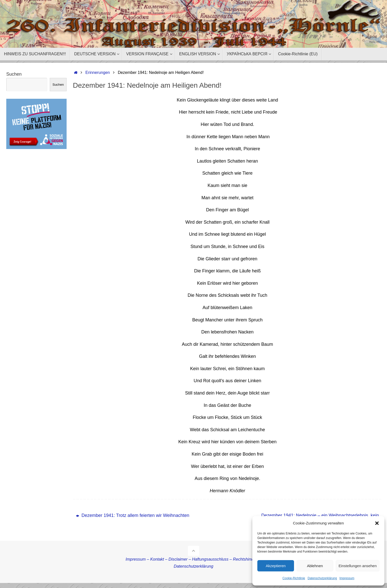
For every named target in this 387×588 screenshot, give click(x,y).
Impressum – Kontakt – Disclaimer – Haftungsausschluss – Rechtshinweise (194, 559)
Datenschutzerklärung (322, 578)
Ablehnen (315, 566)
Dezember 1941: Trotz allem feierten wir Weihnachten (133, 515)
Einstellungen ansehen (358, 566)
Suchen (14, 74)
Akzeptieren (276, 566)
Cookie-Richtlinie (294, 578)
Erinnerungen (98, 72)
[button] (377, 523)
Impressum (347, 578)
